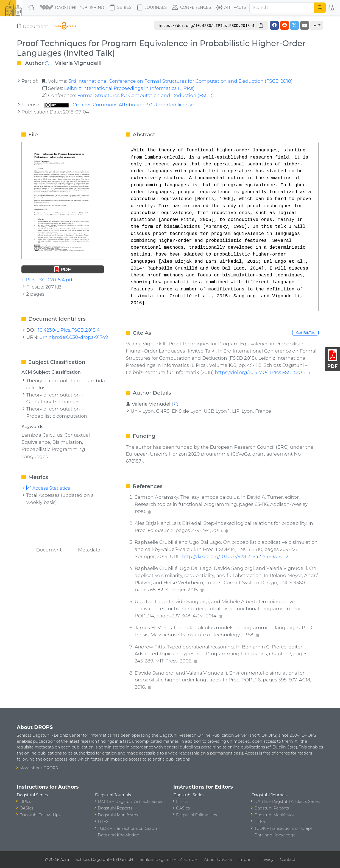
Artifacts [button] (231, 8)
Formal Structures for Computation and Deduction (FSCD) (146, 95)
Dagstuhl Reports (115, 808)
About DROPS (218, 859)
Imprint (246, 859)
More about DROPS (39, 768)
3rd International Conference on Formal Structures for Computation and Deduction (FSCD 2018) (180, 81)
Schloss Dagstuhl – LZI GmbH (104, 859)
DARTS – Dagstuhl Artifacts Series (130, 802)
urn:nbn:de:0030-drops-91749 (74, 337)
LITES (103, 822)
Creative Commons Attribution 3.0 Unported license (119, 105)
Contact (288, 859)
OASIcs (26, 808)
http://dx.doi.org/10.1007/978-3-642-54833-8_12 (235, 556)
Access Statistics (48, 488)
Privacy (266, 859)
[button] (72, 8)
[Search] (282, 8)
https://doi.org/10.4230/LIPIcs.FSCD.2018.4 (263, 372)
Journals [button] (152, 8)
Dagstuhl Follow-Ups (40, 815)
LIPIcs (25, 802)
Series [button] (120, 8)
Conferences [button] (192, 8)
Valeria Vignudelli (78, 63)
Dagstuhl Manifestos (118, 815)
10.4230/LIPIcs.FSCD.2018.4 (69, 330)
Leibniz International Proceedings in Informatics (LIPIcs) (129, 88)
